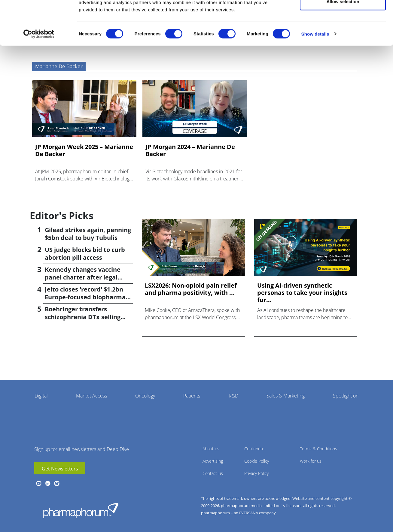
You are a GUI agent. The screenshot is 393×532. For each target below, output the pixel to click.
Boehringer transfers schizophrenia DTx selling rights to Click (83, 317)
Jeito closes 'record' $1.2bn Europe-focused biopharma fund (85, 297)
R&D (233, 396)
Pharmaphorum (81, 510)
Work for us (311, 461)
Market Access (91, 396)
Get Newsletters (60, 469)
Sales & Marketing (286, 396)
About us (211, 449)
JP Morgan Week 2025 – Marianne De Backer (84, 150)
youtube (39, 483)
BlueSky (57, 483)
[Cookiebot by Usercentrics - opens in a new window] (39, 68)
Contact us (213, 473)
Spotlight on (346, 396)
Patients (192, 396)
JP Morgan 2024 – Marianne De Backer (190, 150)
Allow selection (343, 36)
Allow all (343, 16)
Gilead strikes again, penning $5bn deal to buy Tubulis (88, 234)
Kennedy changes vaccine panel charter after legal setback (83, 277)
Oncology (145, 396)
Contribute (254, 449)
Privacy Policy (256, 473)
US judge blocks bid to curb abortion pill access (85, 254)
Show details (315, 68)
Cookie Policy (257, 461)
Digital (41, 396)
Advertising (213, 461)
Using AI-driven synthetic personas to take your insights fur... (302, 293)
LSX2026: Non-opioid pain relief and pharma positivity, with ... (191, 289)
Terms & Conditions (318, 449)
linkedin (48, 483)
